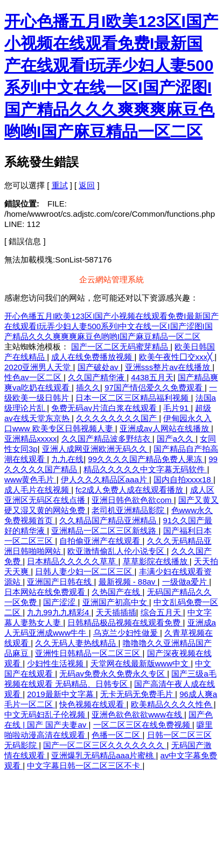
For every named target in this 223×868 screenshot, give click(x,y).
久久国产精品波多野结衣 (107, 439)
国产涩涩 (60, 602)
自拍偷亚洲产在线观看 (101, 541)
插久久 (88, 387)
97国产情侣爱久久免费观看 (155, 387)
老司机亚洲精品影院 (129, 510)
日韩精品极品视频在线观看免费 (125, 622)
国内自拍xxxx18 (183, 479)
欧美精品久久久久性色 (172, 704)
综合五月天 (162, 612)
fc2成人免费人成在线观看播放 (130, 490)
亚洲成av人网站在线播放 (165, 428)
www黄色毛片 (30, 479)
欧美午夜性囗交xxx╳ (177, 357)
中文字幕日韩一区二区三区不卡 (85, 766)
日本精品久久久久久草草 (72, 561)
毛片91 (177, 408)
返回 (87, 185)
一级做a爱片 (186, 582)
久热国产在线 (117, 592)
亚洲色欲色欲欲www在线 (138, 714)
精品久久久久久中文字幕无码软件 (145, 469)
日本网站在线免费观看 (46, 592)
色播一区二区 (117, 735)
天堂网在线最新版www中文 (141, 663)
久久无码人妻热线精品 (76, 643)
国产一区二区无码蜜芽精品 (121, 347)
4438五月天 (152, 377)
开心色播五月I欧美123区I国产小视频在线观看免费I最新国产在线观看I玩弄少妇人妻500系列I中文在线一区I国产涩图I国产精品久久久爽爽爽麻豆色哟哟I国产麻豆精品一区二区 (111, 326)
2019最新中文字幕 (61, 694)
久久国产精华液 (97, 377)
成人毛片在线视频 (38, 490)
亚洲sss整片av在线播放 (169, 367)
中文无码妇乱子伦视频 (46, 714)
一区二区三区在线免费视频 (143, 725)
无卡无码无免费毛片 (138, 694)
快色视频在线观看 (93, 704)
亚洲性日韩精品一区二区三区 (89, 653)
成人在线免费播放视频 (93, 357)
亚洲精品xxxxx (31, 439)
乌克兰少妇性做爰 (127, 633)
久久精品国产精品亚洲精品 (109, 520)
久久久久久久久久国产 (117, 418)
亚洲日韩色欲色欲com (133, 500)
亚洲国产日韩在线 (60, 582)
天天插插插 (116, 612)
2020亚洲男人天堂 (39, 367)
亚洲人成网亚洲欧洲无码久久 (96, 449)
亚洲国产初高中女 (116, 602)
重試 (60, 185)
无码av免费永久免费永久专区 (113, 674)
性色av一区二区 (34, 377)
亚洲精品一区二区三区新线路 (105, 531)
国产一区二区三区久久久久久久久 (105, 745)
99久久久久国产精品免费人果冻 (146, 459)
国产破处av (99, 367)
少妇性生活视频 (56, 663)
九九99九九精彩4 (59, 612)
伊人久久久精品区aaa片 (105, 479)
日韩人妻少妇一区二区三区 (85, 571)
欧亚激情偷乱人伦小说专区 (117, 551)
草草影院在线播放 (156, 561)
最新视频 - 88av (128, 582)
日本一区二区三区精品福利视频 (133, 398)
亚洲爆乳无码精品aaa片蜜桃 (103, 755)
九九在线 (67, 459)
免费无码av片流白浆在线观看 (105, 408)
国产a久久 (176, 439)
